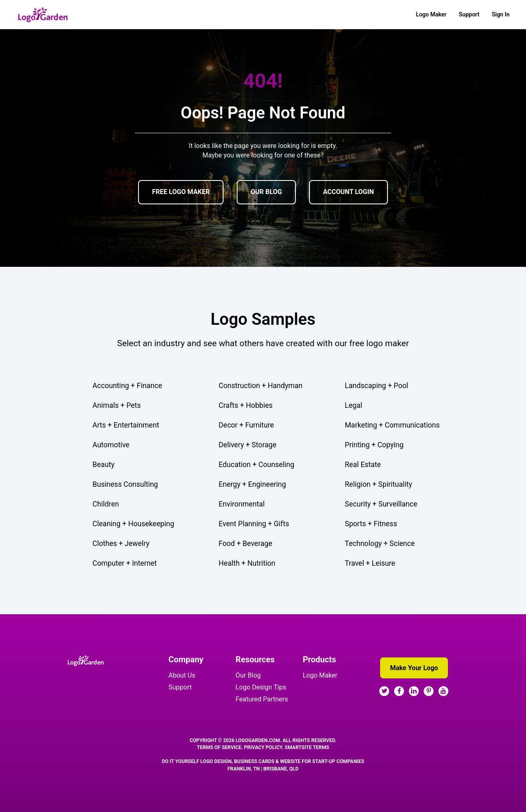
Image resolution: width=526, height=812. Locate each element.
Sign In (501, 14)
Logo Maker (431, 14)
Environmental (242, 504)
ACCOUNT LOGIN (348, 192)
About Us (182, 675)
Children (106, 504)
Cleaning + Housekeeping (133, 524)
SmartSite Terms (307, 747)
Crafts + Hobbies (246, 405)
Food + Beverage (246, 544)
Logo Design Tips (261, 687)
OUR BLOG (266, 192)
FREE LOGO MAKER (181, 192)
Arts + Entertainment (126, 425)
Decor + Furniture (246, 425)
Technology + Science (380, 544)
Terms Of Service (219, 747)
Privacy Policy (263, 747)
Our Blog (248, 675)
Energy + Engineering (252, 484)
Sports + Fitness (371, 524)
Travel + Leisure (370, 563)
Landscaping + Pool (376, 386)
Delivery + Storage (248, 445)
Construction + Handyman (261, 386)
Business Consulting (125, 484)
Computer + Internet (125, 563)
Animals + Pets (117, 405)
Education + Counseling (256, 465)
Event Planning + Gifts (254, 524)
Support (469, 14)
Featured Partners (262, 699)
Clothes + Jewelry (121, 544)
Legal (354, 405)
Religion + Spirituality (378, 484)
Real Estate (363, 465)
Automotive (111, 445)
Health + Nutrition (247, 563)
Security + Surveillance (381, 504)
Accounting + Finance (127, 386)
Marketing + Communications (392, 425)
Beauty (104, 465)
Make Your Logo (414, 668)
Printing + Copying (374, 445)
